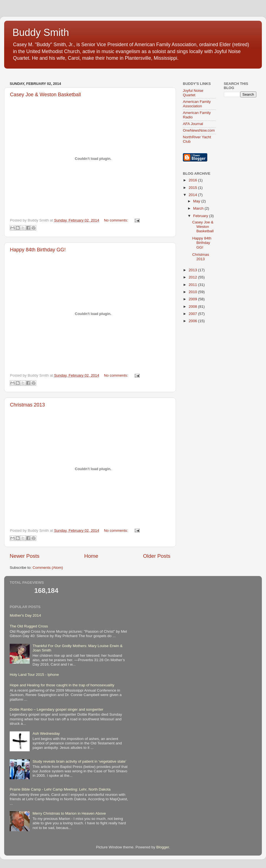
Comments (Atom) (48, 568)
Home (91, 556)
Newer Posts (25, 556)
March (199, 208)
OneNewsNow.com (199, 130)
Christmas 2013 (27, 405)
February (201, 216)
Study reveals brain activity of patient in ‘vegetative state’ (79, 761)
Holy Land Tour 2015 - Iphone (34, 675)
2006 (193, 321)
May (197, 201)
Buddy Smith (41, 32)
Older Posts (157, 556)
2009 (193, 299)
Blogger (163, 847)
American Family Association (197, 104)
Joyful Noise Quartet (193, 93)
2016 (193, 180)
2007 (193, 314)
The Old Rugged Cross (29, 626)
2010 (193, 292)
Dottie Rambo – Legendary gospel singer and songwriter (57, 709)
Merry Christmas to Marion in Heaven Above (69, 813)
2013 (193, 270)
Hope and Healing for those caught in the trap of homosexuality (62, 685)
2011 (193, 285)
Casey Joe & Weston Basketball (45, 95)
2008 (193, 307)
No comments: (117, 220)
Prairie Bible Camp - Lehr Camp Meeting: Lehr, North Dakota (60, 789)
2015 (193, 188)
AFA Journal (193, 124)
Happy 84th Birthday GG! (38, 250)
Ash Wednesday (46, 733)
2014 (193, 195)
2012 (193, 277)
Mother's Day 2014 (25, 615)
